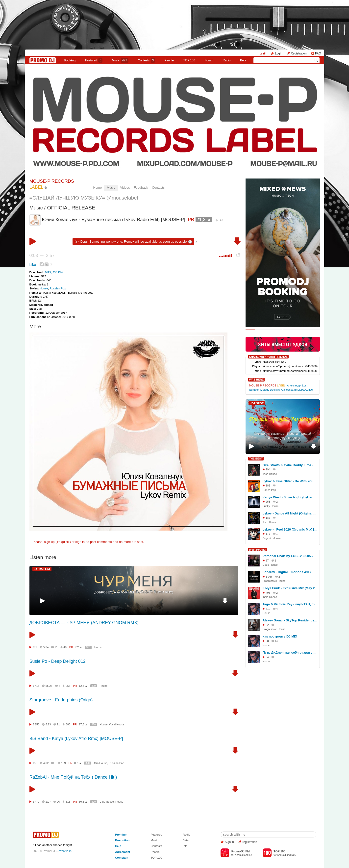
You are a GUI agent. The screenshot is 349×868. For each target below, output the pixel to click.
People (169, 60)
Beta (243, 60)
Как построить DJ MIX (280, 636)
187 (268, 518)
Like (33, 265)
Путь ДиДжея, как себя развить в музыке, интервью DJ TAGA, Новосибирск (290, 652)
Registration (299, 53)
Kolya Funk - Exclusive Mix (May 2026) (290, 588)
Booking (70, 60)
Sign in (229, 842)
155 (35, 763)
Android (239, 855)
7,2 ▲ (79, 647)
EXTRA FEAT (42, 569)
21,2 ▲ (204, 219)
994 (268, 469)
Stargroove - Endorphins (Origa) (61, 700)
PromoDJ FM (241, 851)
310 (268, 609)
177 (268, 534)
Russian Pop (58, 288)
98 (267, 641)
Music (120, 60)
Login (279, 53)
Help (118, 846)
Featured (94, 60)
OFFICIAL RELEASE (71, 208)
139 (63, 763)
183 (268, 485)
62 (267, 625)
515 (68, 802)
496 (268, 593)
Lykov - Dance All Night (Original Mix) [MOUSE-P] (290, 513)
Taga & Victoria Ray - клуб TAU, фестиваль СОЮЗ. (290, 604)
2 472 (36, 802)
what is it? (66, 851)
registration (250, 842)
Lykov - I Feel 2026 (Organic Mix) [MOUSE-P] (290, 529)
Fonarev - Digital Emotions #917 (287, 572)
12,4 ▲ (83, 686)
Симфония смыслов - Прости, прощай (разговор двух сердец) (283, 436)
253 (68, 686)
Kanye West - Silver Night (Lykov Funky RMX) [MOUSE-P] (290, 497)
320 (88, 647)
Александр (294, 385)
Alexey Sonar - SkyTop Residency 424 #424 (290, 620)
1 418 (36, 686)
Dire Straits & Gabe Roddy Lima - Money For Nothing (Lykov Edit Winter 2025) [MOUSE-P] (290, 465)
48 (65, 647)
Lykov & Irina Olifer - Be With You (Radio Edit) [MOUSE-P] (290, 481)
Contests (156, 846)
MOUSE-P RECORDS (267, 385)
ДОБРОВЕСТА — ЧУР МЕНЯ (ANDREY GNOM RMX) (134, 592)
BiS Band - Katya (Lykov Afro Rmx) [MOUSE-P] (76, 739)
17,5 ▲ (83, 724)
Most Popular (258, 550)
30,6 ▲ (83, 802)
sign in (80, 542)
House (44, 288)
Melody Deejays (270, 390)
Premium (121, 834)
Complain (122, 857)
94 (267, 657)
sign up (49, 542)
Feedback (141, 188)
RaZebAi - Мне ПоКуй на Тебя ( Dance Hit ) (73, 777)
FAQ (318, 53)
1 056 (269, 577)
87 (267, 561)
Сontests (146, 60)
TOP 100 (189, 60)
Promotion (122, 840)
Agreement (123, 852)
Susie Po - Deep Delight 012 (58, 661)
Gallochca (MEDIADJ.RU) (297, 390)
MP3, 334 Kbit (54, 272)
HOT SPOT (257, 403)
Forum (209, 60)
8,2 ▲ (78, 763)
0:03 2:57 (42, 255)
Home (98, 188)
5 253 (36, 724)
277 (35, 647)
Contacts (158, 188)
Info (185, 846)
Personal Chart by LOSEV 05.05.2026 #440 (290, 556)
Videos (125, 188)
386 (68, 724)
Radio (227, 60)
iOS (251, 855)
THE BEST (256, 459)
